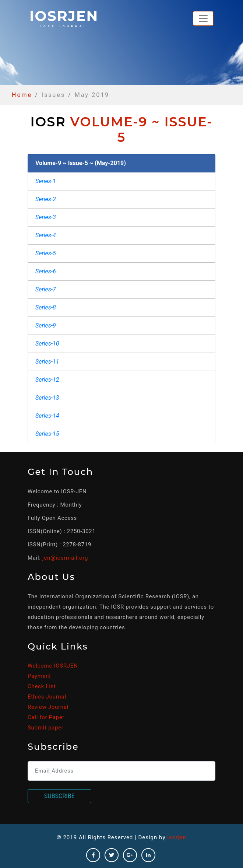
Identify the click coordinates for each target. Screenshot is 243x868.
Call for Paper (46, 717)
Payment (39, 676)
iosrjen (64, 18)
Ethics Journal (47, 697)
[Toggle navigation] (203, 18)
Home (22, 95)
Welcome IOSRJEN (53, 666)
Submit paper (45, 728)
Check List (42, 686)
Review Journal (48, 707)
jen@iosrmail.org (65, 558)
